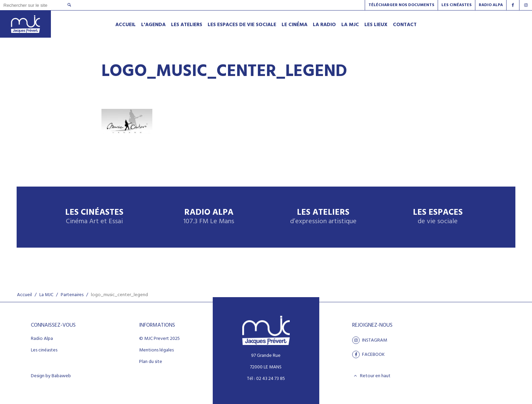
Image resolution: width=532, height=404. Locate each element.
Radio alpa (491, 5)
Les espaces (438, 217)
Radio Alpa (209, 217)
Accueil (24, 295)
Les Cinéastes (457, 5)
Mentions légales (156, 350)
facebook (368, 354)
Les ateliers (323, 217)
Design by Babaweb (51, 376)
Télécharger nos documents (401, 5)
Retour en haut (371, 376)
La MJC (46, 295)
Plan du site (151, 362)
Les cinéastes (44, 350)
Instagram (370, 340)
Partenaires (72, 295)
